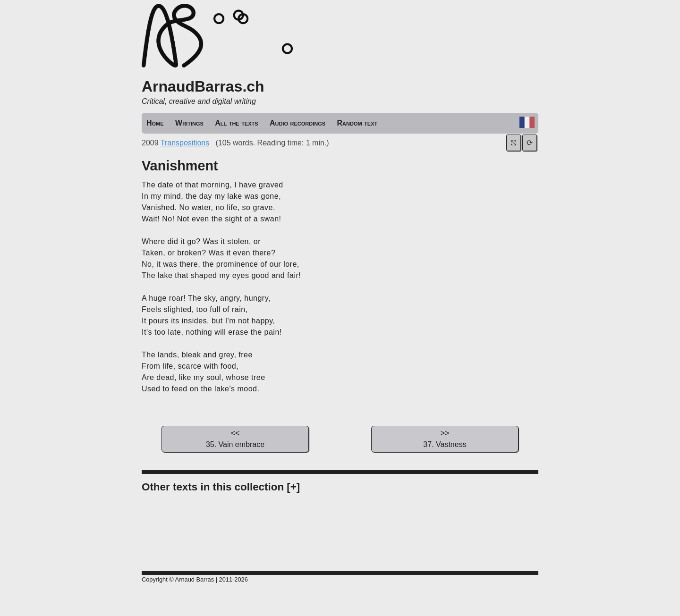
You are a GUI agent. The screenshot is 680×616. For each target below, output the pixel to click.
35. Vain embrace (235, 438)
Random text (357, 123)
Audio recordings (297, 123)
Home (155, 123)
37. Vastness (445, 438)
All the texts (236, 123)
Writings (189, 123)
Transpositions (185, 143)
